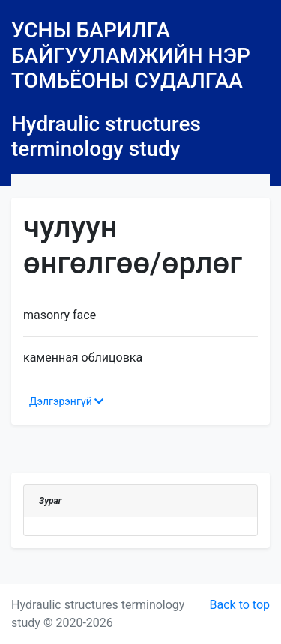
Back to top (240, 605)
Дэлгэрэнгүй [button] (66, 401)
